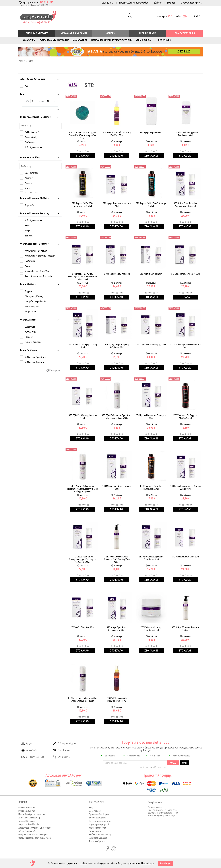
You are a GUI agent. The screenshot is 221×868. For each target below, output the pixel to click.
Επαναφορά (55, 370)
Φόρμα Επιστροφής (27, 831)
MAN (184, 763)
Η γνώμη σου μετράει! (99, 824)
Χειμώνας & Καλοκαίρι (74, 33)
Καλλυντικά (29, 40)
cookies (83, 863)
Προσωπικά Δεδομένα (99, 814)
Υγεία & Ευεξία (143, 40)
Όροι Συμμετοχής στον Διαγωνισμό (35, 838)
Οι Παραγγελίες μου (33, 757)
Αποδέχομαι (165, 863)
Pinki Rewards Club (27, 808)
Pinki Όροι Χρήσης (27, 811)
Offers (110, 33)
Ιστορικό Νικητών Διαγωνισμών (33, 835)
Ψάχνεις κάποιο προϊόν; (100, 821)
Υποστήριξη (29, 750)
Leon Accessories (184, 33)
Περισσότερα (147, 863)
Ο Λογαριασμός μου (65, 743)
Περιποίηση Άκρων (101, 40)
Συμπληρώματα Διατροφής (54, 40)
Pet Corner (164, 40)
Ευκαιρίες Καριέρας (98, 838)
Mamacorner (80, 40)
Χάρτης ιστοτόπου (98, 828)
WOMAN (173, 763)
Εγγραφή (171, 3)
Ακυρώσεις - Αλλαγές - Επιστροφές (35, 828)
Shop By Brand (147, 33)
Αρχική (27, 743)
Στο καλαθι (83, 156)
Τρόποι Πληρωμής (27, 821)
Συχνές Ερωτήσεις (98, 818)
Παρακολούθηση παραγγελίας (134, 3)
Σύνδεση (158, 3)
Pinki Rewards (62, 750)
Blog (91, 808)
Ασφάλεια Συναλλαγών (29, 824)
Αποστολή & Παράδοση (29, 818)
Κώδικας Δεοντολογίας (100, 835)
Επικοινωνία (61, 757)
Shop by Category (37, 33)
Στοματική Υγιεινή (122, 40)
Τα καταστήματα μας (98, 841)
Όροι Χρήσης (95, 811)
